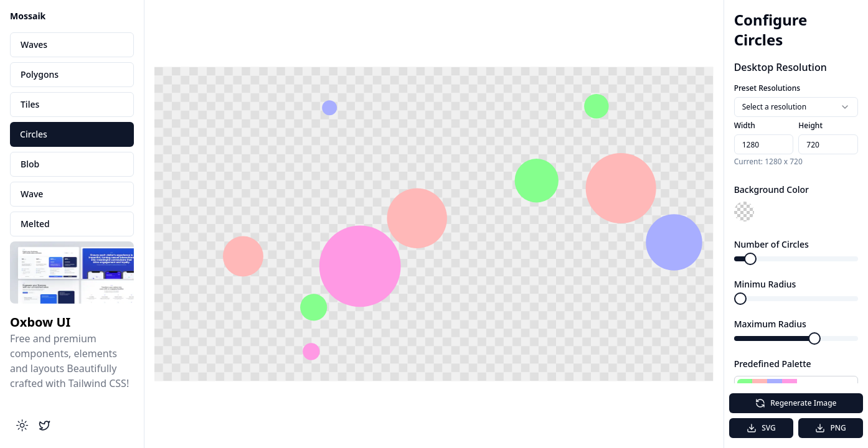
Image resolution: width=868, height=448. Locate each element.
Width (745, 125)
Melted (35, 224)
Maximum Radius (770, 324)
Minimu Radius (765, 284)
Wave (32, 194)
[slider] (750, 259)
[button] (744, 212)
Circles (34, 134)
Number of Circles (771, 244)
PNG (830, 428)
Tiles (30, 104)
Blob (30, 164)
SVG (761, 428)
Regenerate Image (796, 403)
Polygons (40, 74)
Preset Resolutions (767, 88)
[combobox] (796, 107)
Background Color (771, 189)
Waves (34, 44)
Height (810, 125)
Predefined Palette (773, 364)
